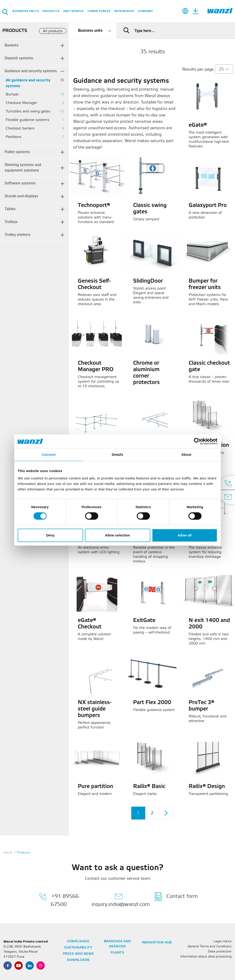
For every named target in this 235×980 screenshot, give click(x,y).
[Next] (166, 813)
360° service (73, 11)
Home (8, 853)
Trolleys (11, 222)
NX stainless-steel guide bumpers (95, 709)
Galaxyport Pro (208, 206)
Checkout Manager (21, 103)
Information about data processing (206, 957)
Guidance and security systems (31, 71)
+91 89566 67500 (59, 900)
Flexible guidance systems (28, 120)
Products (51, 11)
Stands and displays (21, 196)
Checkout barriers (20, 128)
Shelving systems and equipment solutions (23, 168)
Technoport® (94, 206)
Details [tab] (117, 454)
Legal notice (222, 941)
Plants (117, 953)
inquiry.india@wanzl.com (121, 900)
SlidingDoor (148, 281)
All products (53, 31)
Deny (50, 535)
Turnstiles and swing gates (28, 111)
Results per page (198, 69)
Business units (26, 11)
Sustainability (78, 948)
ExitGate (144, 621)
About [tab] (186, 454)
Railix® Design (207, 787)
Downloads (78, 960)
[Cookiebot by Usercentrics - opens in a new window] (197, 441)
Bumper (12, 94)
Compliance (78, 941)
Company (145, 11)
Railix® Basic (149, 787)
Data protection (220, 952)
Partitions (14, 137)
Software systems (20, 183)
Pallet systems (17, 152)
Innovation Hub (157, 943)
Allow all (185, 535)
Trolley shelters (18, 235)
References (124, 11)
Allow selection (117, 535)
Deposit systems (19, 58)
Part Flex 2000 (152, 703)
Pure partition (95, 787)
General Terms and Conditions (210, 947)
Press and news (78, 954)
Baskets (12, 45)
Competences (99, 11)
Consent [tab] (49, 454)
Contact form (176, 897)
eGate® (198, 125)
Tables (10, 209)
